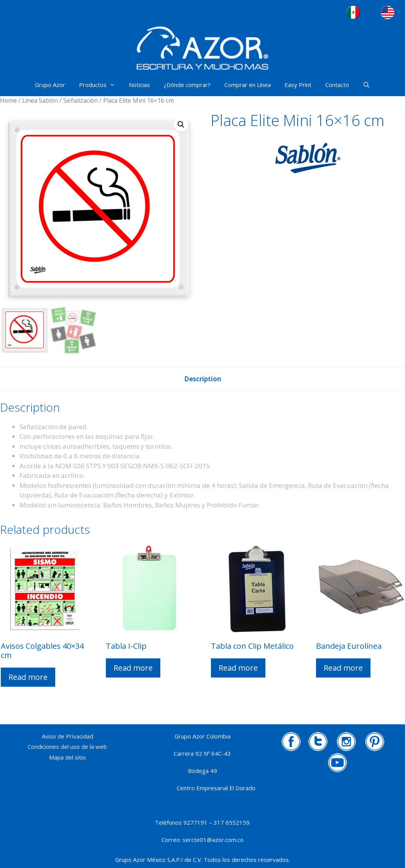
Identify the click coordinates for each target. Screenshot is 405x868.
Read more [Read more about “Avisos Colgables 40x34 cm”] (28, 677)
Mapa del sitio (67, 757)
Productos (100, 85)
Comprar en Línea (248, 85)
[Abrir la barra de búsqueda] (366, 85)
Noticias (139, 85)
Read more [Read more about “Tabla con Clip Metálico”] (238, 668)
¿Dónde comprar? (187, 85)
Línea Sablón (40, 100)
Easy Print (298, 85)
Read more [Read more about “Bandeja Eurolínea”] (343, 668)
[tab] (203, 379)
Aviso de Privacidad (67, 736)
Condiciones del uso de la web (67, 747)
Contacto (337, 85)
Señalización (81, 100)
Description (203, 379)
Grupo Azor (50, 85)
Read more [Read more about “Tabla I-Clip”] (133, 668)
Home (8, 100)
